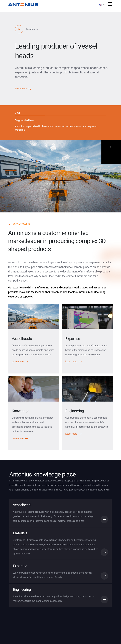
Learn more (21, 89)
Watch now (32, 29)
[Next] (111, 158)
